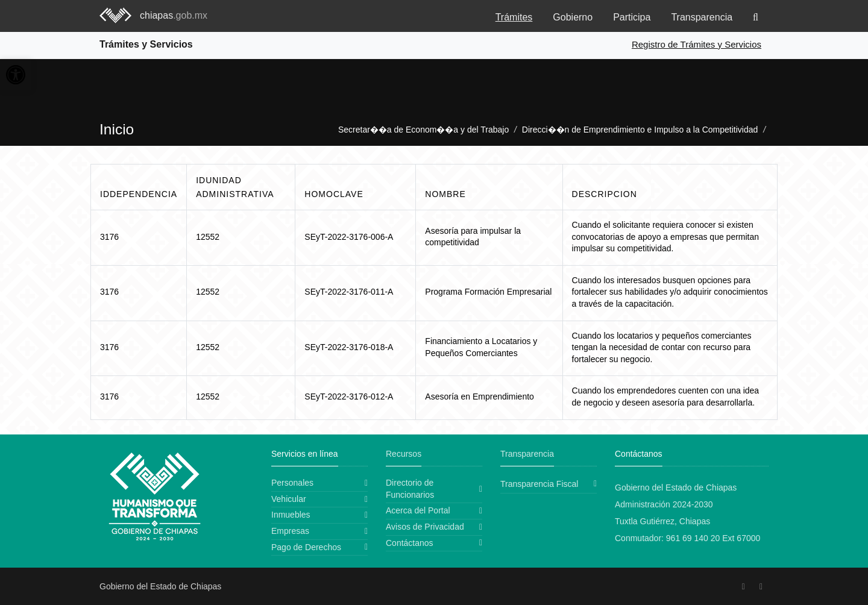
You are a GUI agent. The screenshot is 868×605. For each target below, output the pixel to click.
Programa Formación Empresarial (488, 292)
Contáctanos (410, 543)
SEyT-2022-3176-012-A (349, 397)
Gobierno (573, 17)
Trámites (514, 17)
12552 (208, 237)
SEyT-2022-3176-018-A (349, 347)
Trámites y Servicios (146, 44)
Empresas (290, 531)
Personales (292, 483)
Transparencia (702, 17)
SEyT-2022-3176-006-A (349, 237)
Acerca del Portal (418, 510)
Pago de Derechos (306, 547)
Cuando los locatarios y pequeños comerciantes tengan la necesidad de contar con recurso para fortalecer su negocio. (662, 347)
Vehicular (289, 499)
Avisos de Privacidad (425, 527)
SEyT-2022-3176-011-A (349, 292)
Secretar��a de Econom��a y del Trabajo (423, 130)
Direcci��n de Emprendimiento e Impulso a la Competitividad (640, 130)
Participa (632, 17)
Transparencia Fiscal (539, 484)
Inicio (117, 129)
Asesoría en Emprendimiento (480, 397)
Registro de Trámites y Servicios (697, 44)
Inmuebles (291, 515)
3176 (109, 237)
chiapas (174, 15)
